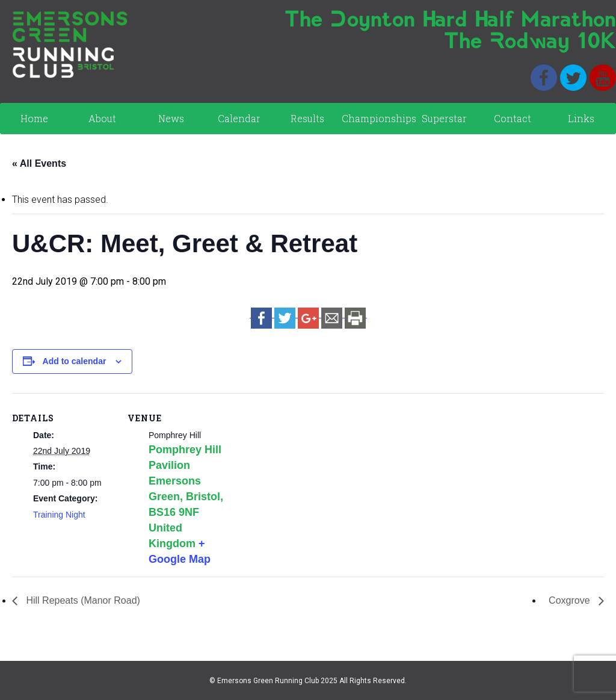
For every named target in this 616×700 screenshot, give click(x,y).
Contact (513, 118)
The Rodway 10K (530, 43)
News (171, 118)
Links (581, 118)
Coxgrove (571, 600)
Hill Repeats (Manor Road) (82, 600)
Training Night (59, 515)
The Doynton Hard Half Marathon (450, 21)
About (102, 118)
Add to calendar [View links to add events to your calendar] (75, 361)
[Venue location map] (306, 476)
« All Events (39, 163)
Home (34, 118)
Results (307, 118)
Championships (376, 118)
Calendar (239, 118)
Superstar (444, 118)
